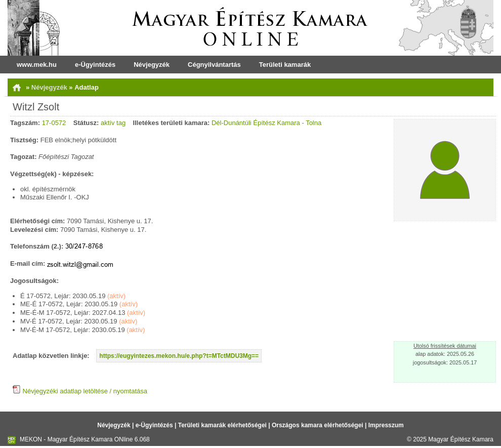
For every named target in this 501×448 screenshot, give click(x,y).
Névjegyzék (152, 65)
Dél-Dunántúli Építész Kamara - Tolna (266, 123)
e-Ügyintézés (95, 65)
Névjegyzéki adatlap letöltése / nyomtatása (80, 391)
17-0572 (54, 123)
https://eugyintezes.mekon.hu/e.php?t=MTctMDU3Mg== (179, 356)
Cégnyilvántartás (214, 65)
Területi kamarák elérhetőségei (222, 425)
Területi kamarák (285, 65)
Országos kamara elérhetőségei (318, 425)
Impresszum (386, 425)
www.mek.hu (37, 65)
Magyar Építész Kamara (461, 439)
